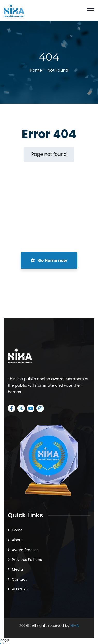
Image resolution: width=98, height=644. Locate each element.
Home (36, 70)
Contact (19, 579)
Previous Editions (27, 560)
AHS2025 (20, 589)
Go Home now (49, 261)
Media (17, 569)
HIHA (74, 626)
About (17, 540)
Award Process (25, 550)
